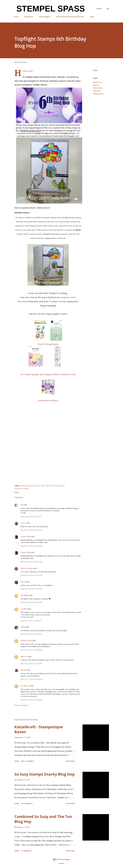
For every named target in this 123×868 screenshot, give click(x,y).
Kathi (23, 627)
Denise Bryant (26, 640)
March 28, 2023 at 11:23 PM (31, 664)
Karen (23, 582)
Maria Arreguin (27, 568)
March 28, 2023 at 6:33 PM (31, 634)
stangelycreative (68, 297)
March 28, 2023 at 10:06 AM (31, 546)
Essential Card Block (48, 400)
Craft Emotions (98, 88)
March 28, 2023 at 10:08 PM (31, 650)
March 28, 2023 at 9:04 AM (31, 530)
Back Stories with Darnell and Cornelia (70, 17)
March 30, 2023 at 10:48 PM (31, 700)
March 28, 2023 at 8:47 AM (31, 516)
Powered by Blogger (62, 859)
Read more (70, 761)
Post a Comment (21, 705)
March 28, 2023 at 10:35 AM (31, 575)
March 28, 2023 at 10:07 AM (31, 562)
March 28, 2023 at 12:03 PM (31, 602)
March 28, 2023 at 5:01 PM (31, 621)
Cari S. (23, 523)
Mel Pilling (25, 595)
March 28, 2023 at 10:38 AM (31, 589)
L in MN (24, 609)
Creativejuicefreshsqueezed (65, 136)
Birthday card (97, 82)
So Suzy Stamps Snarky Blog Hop (45, 774)
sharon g (24, 656)
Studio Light (97, 91)
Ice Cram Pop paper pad (32, 374)
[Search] (99, 9)
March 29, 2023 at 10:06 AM (31, 679)
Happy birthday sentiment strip (60, 374)
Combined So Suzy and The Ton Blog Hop (43, 819)
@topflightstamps (67, 133)
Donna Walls (26, 536)
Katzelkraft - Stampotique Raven (39, 729)
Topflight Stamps (58, 301)
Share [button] (95, 70)
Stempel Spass (49, 9)
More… (92, 17)
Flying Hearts (52, 344)
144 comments (27, 804)
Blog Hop (96, 85)
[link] (30, 130)
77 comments (26, 851)
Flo (22, 505)
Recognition (29, 17)
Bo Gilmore (25, 686)
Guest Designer (45, 17)
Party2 (41, 344)
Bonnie (23, 670)
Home (16, 17)
